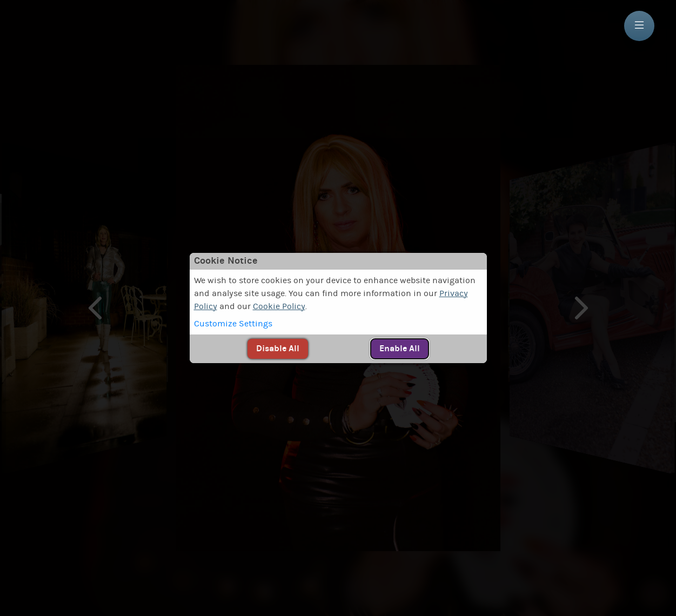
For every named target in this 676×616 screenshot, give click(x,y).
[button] (338, 324)
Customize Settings (233, 324)
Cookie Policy (279, 306)
